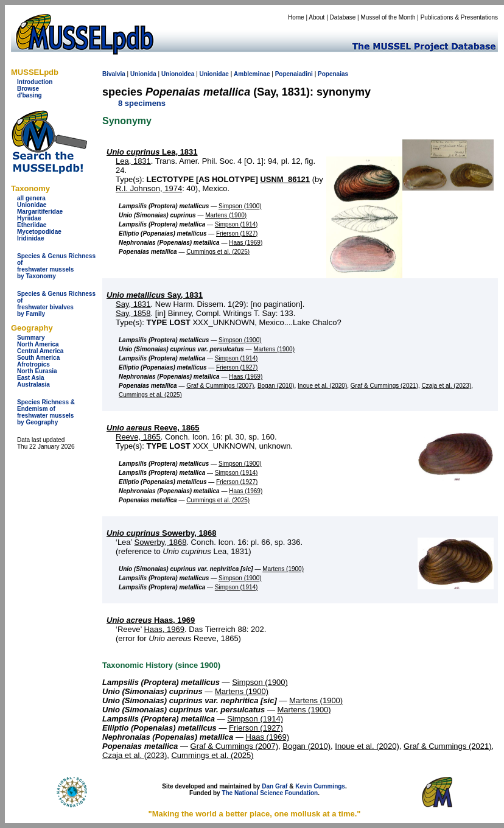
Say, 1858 (133, 313)
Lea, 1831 (152, 152)
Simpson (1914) (236, 224)
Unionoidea (178, 74)
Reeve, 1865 (153, 428)
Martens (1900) (226, 215)
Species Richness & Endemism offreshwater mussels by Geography (46, 412)
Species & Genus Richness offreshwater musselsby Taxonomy (56, 266)
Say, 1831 (155, 295)
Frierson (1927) (237, 233)
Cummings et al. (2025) (218, 252)
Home (296, 17)
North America (38, 344)
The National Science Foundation (270, 793)
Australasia (33, 384)
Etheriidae (32, 225)
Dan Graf (275, 786)
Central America (40, 351)
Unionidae (32, 205)
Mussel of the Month (388, 17)
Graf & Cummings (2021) (384, 386)
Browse (28, 89)
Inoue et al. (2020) (322, 386)
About (317, 17)
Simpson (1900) (240, 206)
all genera (31, 198)
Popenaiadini (294, 74)
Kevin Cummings (320, 786)
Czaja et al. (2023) (447, 386)
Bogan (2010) (276, 386)
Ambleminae (252, 74)
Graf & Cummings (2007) (220, 386)
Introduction (35, 82)
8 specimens (142, 103)
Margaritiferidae (40, 212)
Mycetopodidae (39, 232)
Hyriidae (29, 218)
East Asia (31, 378)
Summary (31, 338)
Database (343, 17)
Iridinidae (30, 238)
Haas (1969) (246, 243)
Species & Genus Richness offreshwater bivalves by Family (56, 304)
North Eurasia (37, 371)
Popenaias (333, 74)
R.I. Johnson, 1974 (149, 188)
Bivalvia (114, 74)
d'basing (30, 95)
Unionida (143, 74)
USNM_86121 (285, 179)
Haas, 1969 (151, 620)
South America (38, 358)
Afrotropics (33, 364)
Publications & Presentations (459, 17)
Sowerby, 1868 (161, 533)
